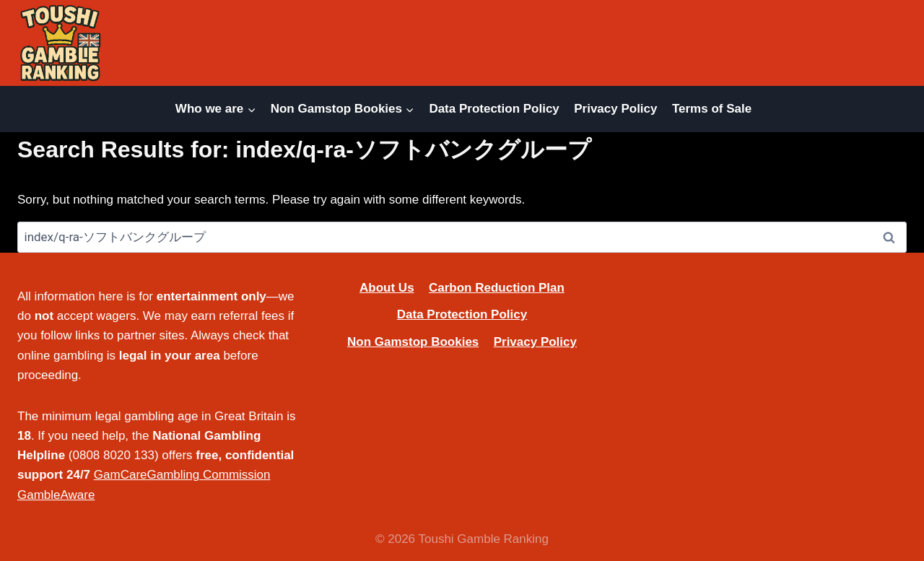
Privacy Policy (615, 109)
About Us (387, 288)
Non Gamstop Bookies (413, 342)
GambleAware (56, 495)
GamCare (121, 475)
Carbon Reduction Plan (497, 288)
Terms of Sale (712, 109)
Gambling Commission (209, 475)
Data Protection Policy (494, 109)
